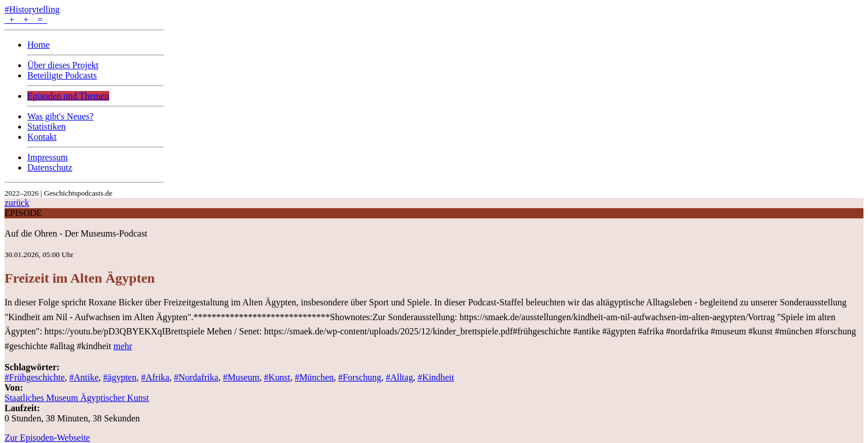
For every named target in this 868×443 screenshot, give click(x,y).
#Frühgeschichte (35, 377)
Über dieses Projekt (63, 65)
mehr (123, 346)
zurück (17, 203)
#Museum (241, 377)
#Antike (84, 377)
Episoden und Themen (68, 96)
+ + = (26, 20)
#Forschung (360, 377)
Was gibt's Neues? (60, 116)
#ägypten (120, 377)
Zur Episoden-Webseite (47, 438)
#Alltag (399, 377)
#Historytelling (32, 9)
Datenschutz (50, 167)
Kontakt (42, 137)
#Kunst (277, 377)
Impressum (47, 157)
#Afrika (155, 377)
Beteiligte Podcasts (62, 75)
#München (314, 377)
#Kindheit (436, 377)
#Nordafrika (196, 377)
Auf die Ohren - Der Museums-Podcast (76, 233)
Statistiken (47, 127)
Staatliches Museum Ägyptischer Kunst (77, 398)
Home (38, 45)
